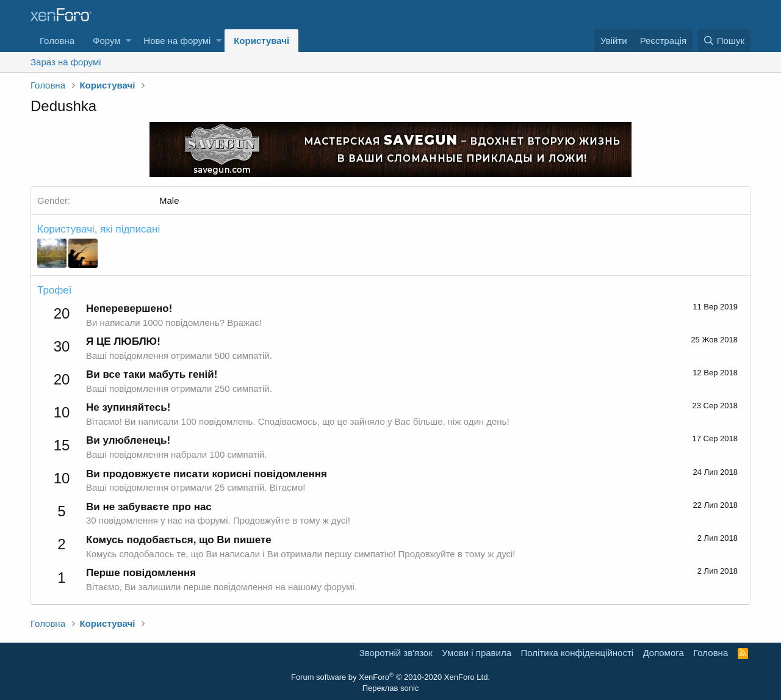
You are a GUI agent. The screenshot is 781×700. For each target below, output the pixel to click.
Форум (107, 41)
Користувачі (261, 41)
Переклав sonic (391, 688)
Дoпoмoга (664, 653)
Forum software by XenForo (390, 677)
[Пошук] (724, 41)
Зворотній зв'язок (396, 653)
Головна (57, 41)
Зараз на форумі (66, 62)
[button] (128, 41)
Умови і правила (477, 653)
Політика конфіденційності (578, 653)
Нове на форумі (177, 41)
